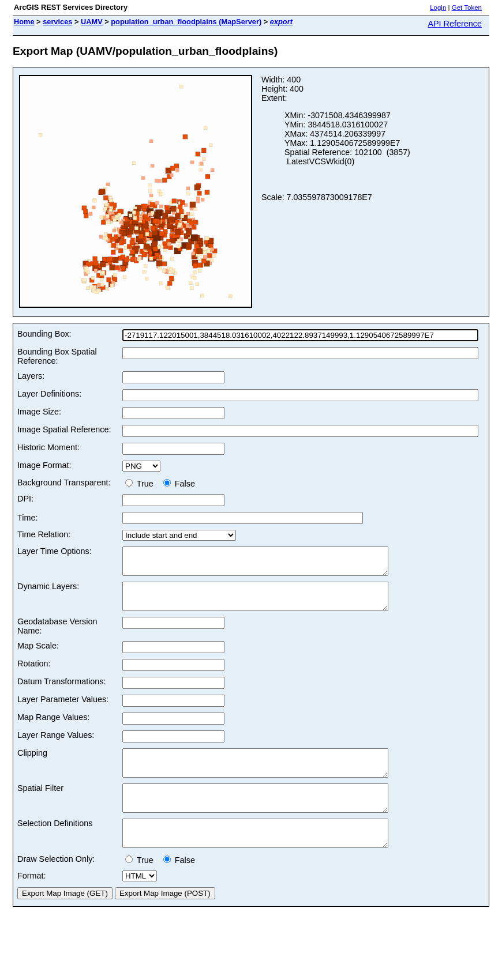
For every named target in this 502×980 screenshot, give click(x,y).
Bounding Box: (44, 334)
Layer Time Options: (55, 551)
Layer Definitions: (49, 394)
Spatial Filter (40, 804)
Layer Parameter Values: (63, 710)
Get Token (467, 7)
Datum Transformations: (62, 692)
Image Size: (39, 412)
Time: (27, 518)
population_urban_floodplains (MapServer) (186, 22)
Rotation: (34, 674)
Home (24, 22)
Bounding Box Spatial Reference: (57, 356)
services (57, 22)
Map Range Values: (53, 728)
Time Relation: (44, 534)
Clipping (32, 763)
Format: (32, 902)
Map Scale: (38, 656)
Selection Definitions (55, 844)
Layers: (31, 376)
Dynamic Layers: (48, 591)
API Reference (455, 24)
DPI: (25, 499)
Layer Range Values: (56, 745)
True (142, 484)
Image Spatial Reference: (64, 429)
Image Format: (44, 465)
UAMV (92, 22)
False (179, 484)
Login (438, 7)
